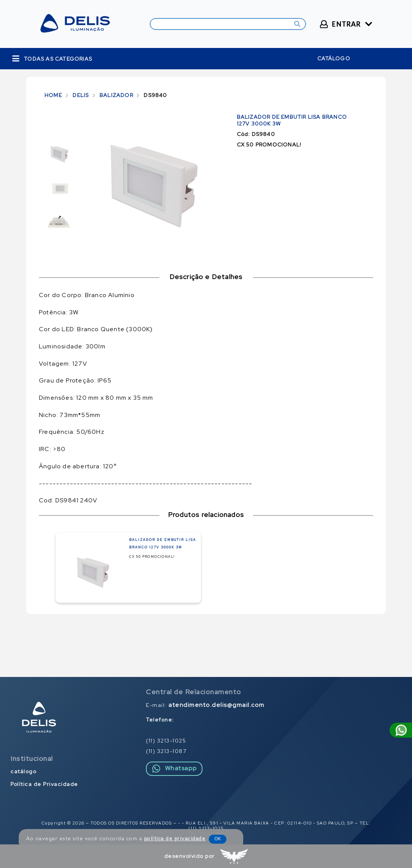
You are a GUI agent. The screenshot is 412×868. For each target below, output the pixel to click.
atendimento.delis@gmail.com (216, 705)
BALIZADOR (116, 95)
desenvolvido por (190, 856)
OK (218, 839)
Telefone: (160, 720)
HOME (53, 95)
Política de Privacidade (44, 784)
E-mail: (205, 705)
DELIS (81, 95)
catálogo (334, 58)
